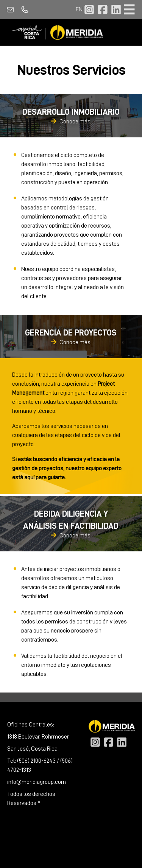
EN (79, 9)
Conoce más (71, 122)
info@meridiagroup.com (37, 782)
